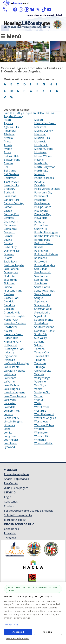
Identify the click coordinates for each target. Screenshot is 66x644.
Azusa (7, 152)
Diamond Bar (12, 251)
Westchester (42, 421)
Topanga (40, 360)
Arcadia (8, 138)
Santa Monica (43, 294)
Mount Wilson (43, 156)
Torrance (40, 363)
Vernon (39, 396)
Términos (10, 538)
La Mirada (10, 374)
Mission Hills (42, 138)
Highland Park (12, 342)
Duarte (8, 258)
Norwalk (40, 174)
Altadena (9, 134)
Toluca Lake (42, 356)
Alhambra (10, 131)
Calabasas (10, 196)
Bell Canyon (11, 171)
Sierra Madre (42, 312)
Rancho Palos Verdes (47, 236)
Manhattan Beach (45, 123)
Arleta (7, 141)
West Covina (42, 407)
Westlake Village (44, 425)
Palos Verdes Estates (47, 189)
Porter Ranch (42, 225)
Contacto (10, 506)
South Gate (41, 323)
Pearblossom (42, 203)
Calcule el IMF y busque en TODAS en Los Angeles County (29, 115)
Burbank (9, 192)
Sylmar (38, 345)
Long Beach (11, 436)
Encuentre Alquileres (17, 474)
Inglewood (10, 356)
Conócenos (11, 502)
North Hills (41, 163)
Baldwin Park (12, 160)
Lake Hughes (12, 389)
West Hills (40, 411)
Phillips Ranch (43, 207)
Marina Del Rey (44, 131)
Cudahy (8, 243)
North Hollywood (45, 167)
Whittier (39, 429)
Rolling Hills (41, 251)
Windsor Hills (42, 436)
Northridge (41, 171)
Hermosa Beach (13, 334)
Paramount (41, 196)
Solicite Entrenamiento (18, 515)
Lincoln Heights (13, 421)
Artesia (8, 145)
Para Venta (11, 483)
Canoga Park (12, 200)
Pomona (39, 222)
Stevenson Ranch (45, 331)
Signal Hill (40, 316)
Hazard (8, 331)
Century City (11, 214)
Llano (7, 429)
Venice (38, 389)
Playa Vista (41, 218)
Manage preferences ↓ (18, 638)
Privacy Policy (11, 625)
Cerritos (9, 218)
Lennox (8, 414)
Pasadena (40, 200)
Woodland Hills (43, 443)
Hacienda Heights (14, 316)
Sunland (39, 342)
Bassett (8, 163)
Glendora (9, 305)
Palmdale (40, 185)
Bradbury (10, 189)
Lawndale (10, 407)
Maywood (40, 134)
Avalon (8, 149)
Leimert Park (12, 411)
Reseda (39, 247)
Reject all (48, 632)
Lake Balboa (11, 385)
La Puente (10, 378)
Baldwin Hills (11, 156)
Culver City (10, 247)
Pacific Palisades (44, 178)
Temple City (42, 352)
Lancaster (10, 403)
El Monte (9, 276)
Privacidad (10, 533)
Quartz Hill (41, 229)
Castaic (8, 211)
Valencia (39, 374)
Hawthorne (11, 327)
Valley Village (42, 378)
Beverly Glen (11, 182)
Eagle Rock (10, 261)
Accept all (18, 632)
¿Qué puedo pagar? (16, 488)
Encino (8, 287)
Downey (9, 254)
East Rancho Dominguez (11, 271)
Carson (8, 207)
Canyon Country (14, 203)
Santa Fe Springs (45, 291)
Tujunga (40, 367)
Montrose (40, 152)
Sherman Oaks (43, 309)
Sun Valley (41, 338)
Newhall (39, 160)
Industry (9, 352)
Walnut (39, 400)
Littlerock (10, 425)
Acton (7, 120)
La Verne (9, 382)
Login (8, 497)
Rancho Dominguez (46, 232)
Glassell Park (12, 298)
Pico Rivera (41, 211)
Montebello (41, 145)
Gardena (9, 294)
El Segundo (11, 280)
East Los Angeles (14, 265)
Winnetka (40, 440)
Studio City (41, 334)
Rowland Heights (45, 265)
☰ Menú (11, 36)
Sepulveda (41, 301)
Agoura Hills (11, 127)
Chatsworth (11, 222)
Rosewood (41, 261)
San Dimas (41, 269)
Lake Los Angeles (14, 392)
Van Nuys (40, 385)
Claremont (10, 225)
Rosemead (41, 258)
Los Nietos (10, 443)
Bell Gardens (11, 174)
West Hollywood (44, 414)
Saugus (39, 298)
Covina (8, 240)
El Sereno (10, 283)
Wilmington (41, 433)
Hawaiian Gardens (15, 323)
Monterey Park (43, 149)
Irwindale (9, 360)
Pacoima (39, 182)
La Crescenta (12, 367)
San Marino (41, 280)
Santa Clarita (42, 287)
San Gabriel (41, 276)
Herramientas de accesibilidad (44, 15)
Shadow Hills (42, 305)
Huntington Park (14, 349)
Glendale (9, 301)
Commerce (10, 229)
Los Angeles (11, 440)
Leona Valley (11, 418)
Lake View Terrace (15, 396)
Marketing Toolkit (15, 520)
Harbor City (11, 320)
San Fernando (43, 272)
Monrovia (40, 141)
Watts (38, 403)
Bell (6, 167)
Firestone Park (13, 291)
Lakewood (10, 400)
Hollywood (10, 345)
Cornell (8, 236)
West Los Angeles (45, 418)
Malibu (39, 120)
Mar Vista (40, 127)
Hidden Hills (11, 338)
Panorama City (43, 192)
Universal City (43, 371)
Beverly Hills (11, 185)
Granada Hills (12, 312)
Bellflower (10, 178)
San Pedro (41, 283)
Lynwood (9, 447)
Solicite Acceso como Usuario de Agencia (29, 511)
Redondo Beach (44, 243)
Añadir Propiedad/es (16, 479)
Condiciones (11, 529)
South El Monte (44, 320)
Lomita (8, 433)
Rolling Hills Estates (46, 254)
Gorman (9, 309)
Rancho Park (42, 240)
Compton (9, 232)
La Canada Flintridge (16, 363)
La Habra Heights (14, 371)
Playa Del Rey (42, 214)
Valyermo (40, 382)
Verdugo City (42, 392)
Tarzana (39, 349)
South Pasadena (44, 327)
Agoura (8, 123)
